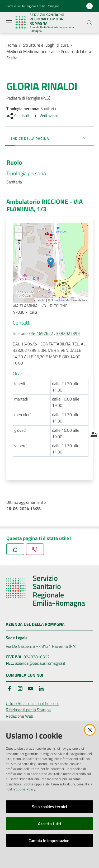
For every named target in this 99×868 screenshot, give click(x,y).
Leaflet (41, 300)
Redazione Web (19, 716)
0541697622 (41, 333)
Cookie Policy (25, 789)
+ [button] (19, 229)
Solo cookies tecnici (49, 807)
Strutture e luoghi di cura (46, 45)
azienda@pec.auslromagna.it (40, 663)
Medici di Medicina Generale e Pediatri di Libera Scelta (49, 55)
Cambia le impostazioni (49, 840)
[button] (89, 23)
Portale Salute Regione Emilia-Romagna (33, 6)
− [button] (19, 236)
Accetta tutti (49, 824)
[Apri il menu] (9, 22)
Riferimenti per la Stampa (28, 710)
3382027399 (68, 333)
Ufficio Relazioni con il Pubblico (33, 703)
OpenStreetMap (61, 300)
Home (12, 45)
